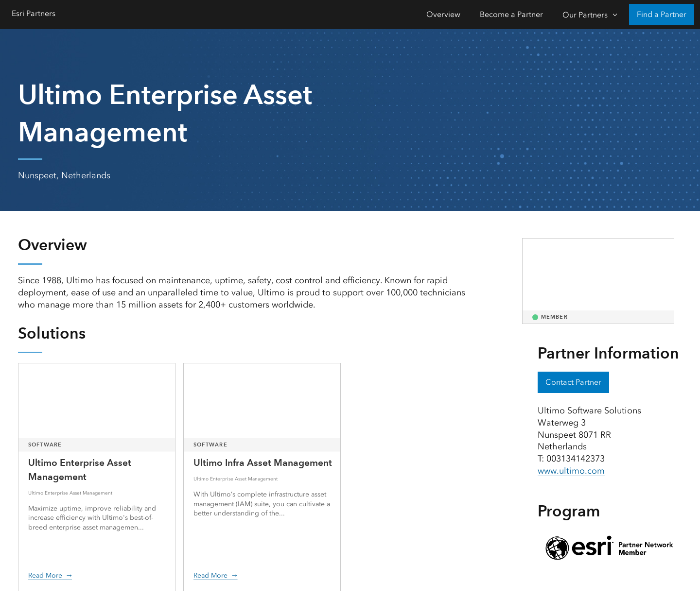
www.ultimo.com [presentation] (571, 471)
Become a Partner (511, 14)
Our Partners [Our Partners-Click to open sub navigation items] (585, 15)
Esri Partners (34, 13)
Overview (443, 14)
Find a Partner (662, 14)
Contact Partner (573, 382)
